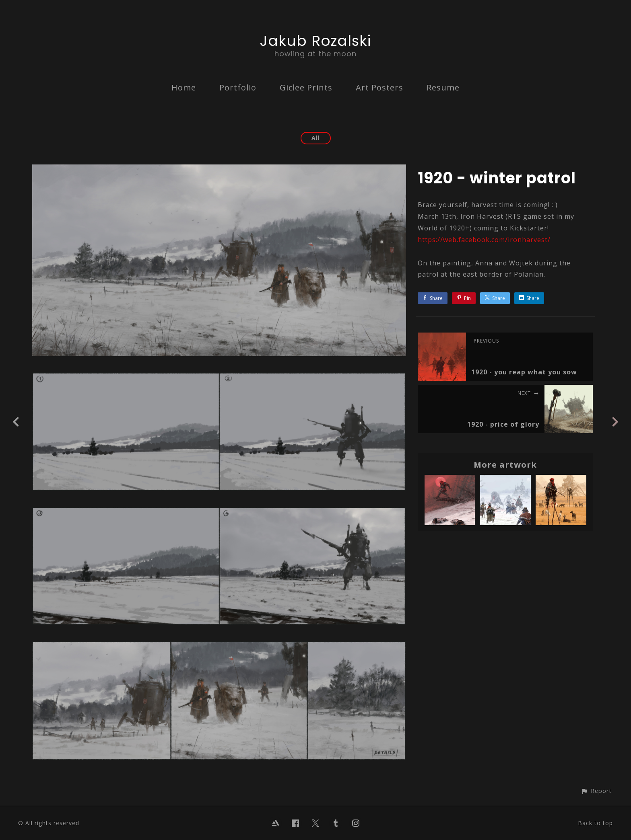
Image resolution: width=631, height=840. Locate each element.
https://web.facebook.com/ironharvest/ (484, 240)
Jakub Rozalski (315, 41)
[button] (596, 791)
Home (184, 87)
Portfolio (238, 87)
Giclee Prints (306, 87)
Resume (443, 87)
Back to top (595, 823)
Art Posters (379, 87)
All (316, 138)
